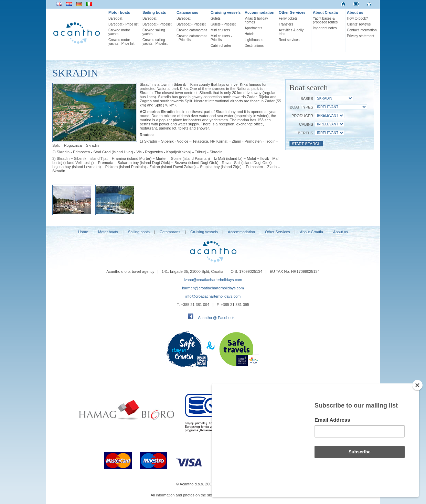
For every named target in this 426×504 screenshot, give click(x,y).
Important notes (325, 28)
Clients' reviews (359, 24)
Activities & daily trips (291, 32)
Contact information (362, 30)
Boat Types (301, 107)
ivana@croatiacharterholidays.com (213, 280)
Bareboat (115, 18)
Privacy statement (360, 36)
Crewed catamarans (192, 30)
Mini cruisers (220, 30)
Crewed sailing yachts (154, 32)
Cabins (306, 124)
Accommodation (259, 12)
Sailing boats (154, 12)
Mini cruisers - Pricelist (221, 38)
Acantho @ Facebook (216, 318)
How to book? (357, 18)
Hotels (249, 34)
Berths (306, 133)
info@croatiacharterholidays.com (213, 296)
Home (83, 232)
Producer (302, 116)
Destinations (254, 46)
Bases (307, 99)
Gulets (216, 18)
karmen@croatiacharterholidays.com (213, 288)
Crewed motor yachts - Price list (121, 42)
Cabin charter (221, 46)
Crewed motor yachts (119, 32)
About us (355, 12)
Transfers (286, 24)
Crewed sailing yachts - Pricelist (155, 42)
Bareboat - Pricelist (157, 24)
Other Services (292, 12)
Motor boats (119, 12)
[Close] (417, 385)
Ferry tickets (288, 18)
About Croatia (325, 12)
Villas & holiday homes (256, 20)
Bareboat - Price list (123, 24)
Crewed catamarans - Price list (192, 38)
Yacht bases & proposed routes (325, 20)
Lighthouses (254, 40)
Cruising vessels (226, 12)
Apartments (253, 28)
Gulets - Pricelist (223, 24)
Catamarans (187, 12)
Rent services (289, 40)
